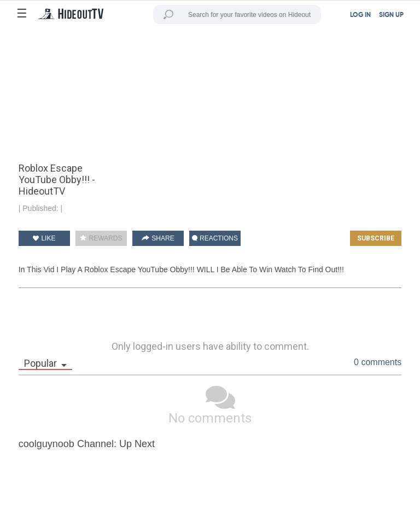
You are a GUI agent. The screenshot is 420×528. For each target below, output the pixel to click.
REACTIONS (215, 238)
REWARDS (101, 238)
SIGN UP (391, 15)
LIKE (44, 238)
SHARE (158, 238)
